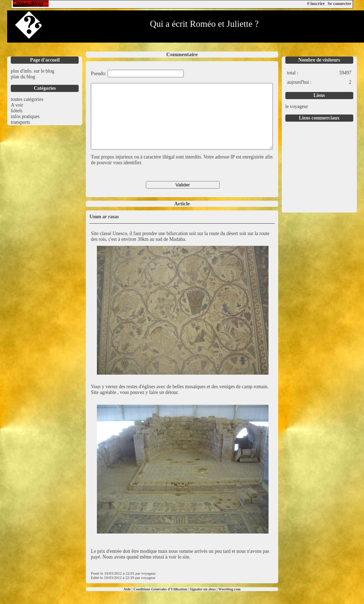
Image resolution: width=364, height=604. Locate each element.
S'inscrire (316, 4)
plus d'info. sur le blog (32, 71)
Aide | (128, 602)
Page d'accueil (45, 60)
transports (20, 122)
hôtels (16, 111)
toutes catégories (27, 99)
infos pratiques (25, 116)
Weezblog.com (229, 602)
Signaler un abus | (204, 602)
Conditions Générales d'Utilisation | (161, 602)
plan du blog (23, 77)
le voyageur (297, 106)
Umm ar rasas (104, 230)
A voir (17, 105)
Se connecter (339, 4)
